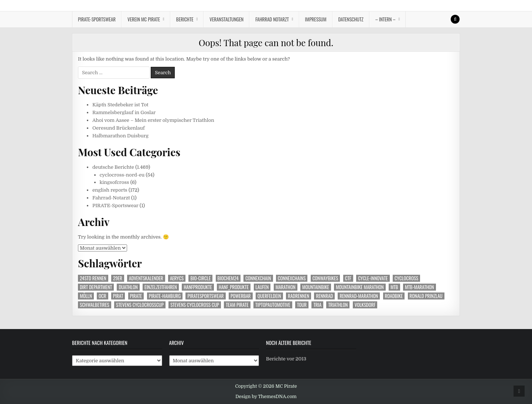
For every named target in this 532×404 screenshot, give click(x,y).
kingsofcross (115, 182)
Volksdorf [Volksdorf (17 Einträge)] (365, 305)
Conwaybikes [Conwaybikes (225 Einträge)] (325, 278)
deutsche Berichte (113, 167)
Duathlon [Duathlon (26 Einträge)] (128, 287)
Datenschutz (351, 19)
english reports (110, 190)
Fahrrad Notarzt (272, 19)
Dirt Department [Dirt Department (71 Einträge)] (96, 287)
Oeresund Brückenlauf (119, 128)
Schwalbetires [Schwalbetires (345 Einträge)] (95, 305)
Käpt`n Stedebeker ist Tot (120, 105)
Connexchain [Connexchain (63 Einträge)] (258, 278)
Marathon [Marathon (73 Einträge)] (286, 287)
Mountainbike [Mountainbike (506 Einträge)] (316, 287)
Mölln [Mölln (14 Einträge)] (86, 296)
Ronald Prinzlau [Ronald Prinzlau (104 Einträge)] (426, 296)
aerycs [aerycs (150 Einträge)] (177, 278)
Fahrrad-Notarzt (111, 198)
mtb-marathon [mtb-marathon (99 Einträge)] (420, 287)
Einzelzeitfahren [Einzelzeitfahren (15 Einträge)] (161, 287)
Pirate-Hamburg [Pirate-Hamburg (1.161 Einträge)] (165, 296)
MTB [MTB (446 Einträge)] (394, 287)
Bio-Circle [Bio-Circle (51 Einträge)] (200, 278)
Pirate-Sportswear (97, 19)
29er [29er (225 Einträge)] (118, 278)
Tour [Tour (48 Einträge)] (302, 305)
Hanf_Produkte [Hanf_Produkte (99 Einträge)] (234, 287)
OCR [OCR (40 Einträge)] (102, 296)
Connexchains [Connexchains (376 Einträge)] (292, 278)
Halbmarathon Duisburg (120, 136)
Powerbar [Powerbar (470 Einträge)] (241, 296)
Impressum (316, 19)
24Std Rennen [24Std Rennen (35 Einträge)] (93, 278)
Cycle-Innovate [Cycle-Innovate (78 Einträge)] (373, 278)
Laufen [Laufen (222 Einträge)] (262, 287)
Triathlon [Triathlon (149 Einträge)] (338, 305)
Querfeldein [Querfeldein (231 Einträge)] (269, 296)
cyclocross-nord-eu (122, 175)
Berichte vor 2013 (286, 359)
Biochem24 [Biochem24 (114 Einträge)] (228, 278)
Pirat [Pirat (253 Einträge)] (118, 296)
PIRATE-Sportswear (115, 206)
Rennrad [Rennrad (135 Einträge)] (324, 296)
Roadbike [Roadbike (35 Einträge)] (394, 296)
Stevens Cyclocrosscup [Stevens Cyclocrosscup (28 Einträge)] (140, 305)
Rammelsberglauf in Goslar (124, 112)
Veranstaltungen (226, 19)
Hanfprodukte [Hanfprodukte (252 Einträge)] (198, 287)
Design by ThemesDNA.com (266, 397)
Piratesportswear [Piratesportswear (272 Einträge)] (205, 296)
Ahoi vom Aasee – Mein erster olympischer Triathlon (153, 120)
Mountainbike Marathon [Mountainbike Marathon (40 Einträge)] (360, 287)
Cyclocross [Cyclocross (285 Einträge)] (406, 278)
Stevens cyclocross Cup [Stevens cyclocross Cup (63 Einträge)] (195, 305)
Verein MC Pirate (144, 19)
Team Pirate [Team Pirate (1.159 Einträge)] (237, 305)
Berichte (185, 19)
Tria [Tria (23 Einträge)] (317, 305)
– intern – (386, 19)
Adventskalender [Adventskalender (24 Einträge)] (146, 278)
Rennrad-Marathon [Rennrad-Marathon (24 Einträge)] (359, 296)
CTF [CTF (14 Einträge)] (348, 278)
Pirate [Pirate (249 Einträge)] (136, 296)
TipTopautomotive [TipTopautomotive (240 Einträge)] (273, 305)
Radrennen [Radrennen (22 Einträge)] (299, 296)
